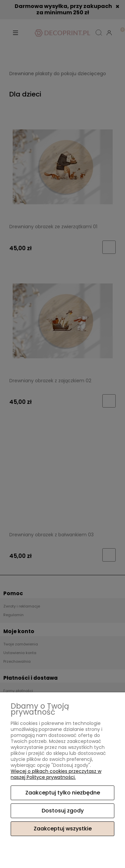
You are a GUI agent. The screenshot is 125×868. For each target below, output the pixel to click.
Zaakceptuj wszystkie (63, 829)
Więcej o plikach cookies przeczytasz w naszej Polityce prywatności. (56, 774)
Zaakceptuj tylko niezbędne (63, 793)
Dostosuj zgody (63, 811)
